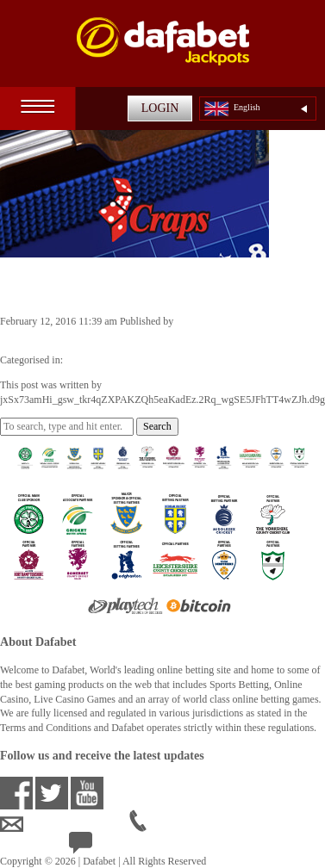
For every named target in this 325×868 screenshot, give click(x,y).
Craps (27, 285)
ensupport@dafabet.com (65, 824)
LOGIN (160, 108)
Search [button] (157, 426)
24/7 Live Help (113, 846)
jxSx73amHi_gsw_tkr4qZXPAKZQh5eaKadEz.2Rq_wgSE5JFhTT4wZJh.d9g (162, 336)
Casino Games (96, 360)
